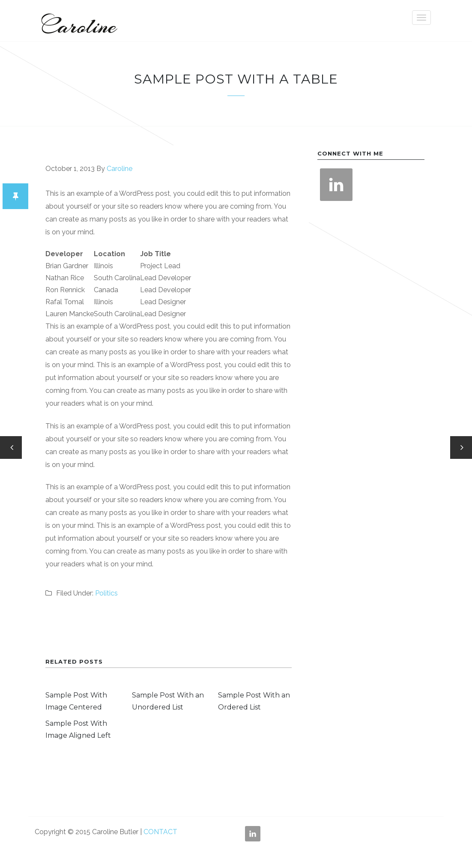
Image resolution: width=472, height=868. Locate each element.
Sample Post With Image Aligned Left (78, 729)
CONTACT (160, 832)
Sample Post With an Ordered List (254, 701)
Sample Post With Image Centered (76, 701)
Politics (106, 593)
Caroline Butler (78, 21)
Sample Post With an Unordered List (168, 701)
